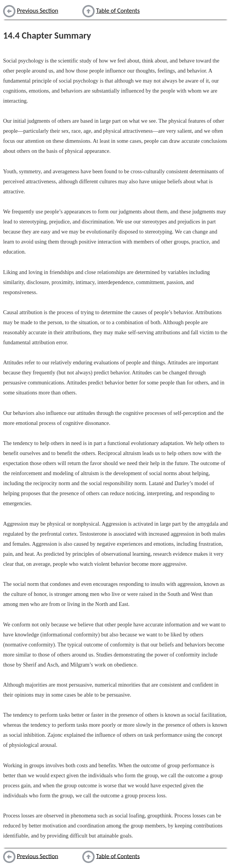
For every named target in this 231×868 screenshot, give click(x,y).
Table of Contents (118, 11)
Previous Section (38, 11)
